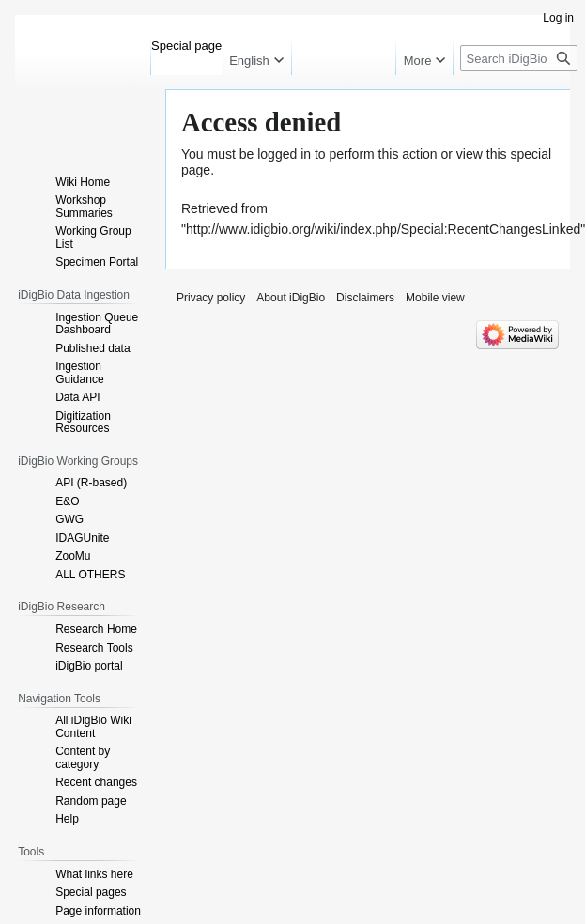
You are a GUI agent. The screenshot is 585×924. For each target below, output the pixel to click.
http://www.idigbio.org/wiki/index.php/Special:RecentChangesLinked (383, 229)
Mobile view (435, 298)
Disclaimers (365, 298)
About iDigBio (291, 298)
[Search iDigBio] (519, 58)
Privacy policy (211, 298)
